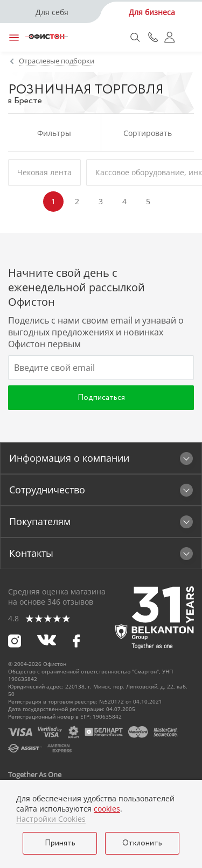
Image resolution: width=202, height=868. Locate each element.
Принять (60, 843)
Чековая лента (44, 172)
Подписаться (101, 398)
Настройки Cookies (51, 819)
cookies (107, 809)
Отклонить (142, 843)
